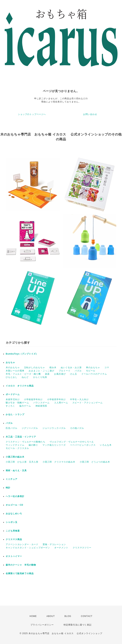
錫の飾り (33, 445)
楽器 (47, 374)
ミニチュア (12, 479)
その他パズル (77, 428)
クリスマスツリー (82, 548)
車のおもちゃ (93, 367)
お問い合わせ (90, 114)
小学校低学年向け (33, 399)
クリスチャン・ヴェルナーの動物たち (26, 442)
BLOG (68, 616)
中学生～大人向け (79, 399)
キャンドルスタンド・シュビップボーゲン (28, 548)
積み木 (53, 367)
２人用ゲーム (61, 403)
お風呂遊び (60, 374)
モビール (91, 371)
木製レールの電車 (15, 371)
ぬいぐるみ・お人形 (71, 367)
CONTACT (87, 616)
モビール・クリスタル (17, 448)
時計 (8, 488)
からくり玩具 (40, 377)
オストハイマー (14, 556)
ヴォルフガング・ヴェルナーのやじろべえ (72, 442)
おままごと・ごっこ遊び (41, 371)
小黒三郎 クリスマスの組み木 (59, 462)
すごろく (10, 406)
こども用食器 (13, 531)
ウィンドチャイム (15, 445)
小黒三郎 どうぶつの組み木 (95, 462)
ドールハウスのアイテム (94, 374)
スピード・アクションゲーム (88, 403)
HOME (33, 616)
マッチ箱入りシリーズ (54, 445)
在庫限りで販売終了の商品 (20, 573)
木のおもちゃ (13, 367)
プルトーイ (65, 371)
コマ (107, 367)
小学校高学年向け (56, 399)
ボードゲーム (13, 394)
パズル (78, 371)
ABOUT (51, 616)
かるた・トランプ (15, 414)
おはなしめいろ (14, 514)
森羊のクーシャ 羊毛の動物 (21, 565)
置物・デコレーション (54, 544)
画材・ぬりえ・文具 (16, 470)
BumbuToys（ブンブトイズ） (22, 354)
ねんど (25, 377)
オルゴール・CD (14, 505)
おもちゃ (10, 362)
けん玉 (74, 374)
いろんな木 (106, 445)
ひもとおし (12, 377)
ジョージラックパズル (54, 428)
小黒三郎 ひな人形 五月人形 (22, 462)
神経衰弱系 (41, 406)
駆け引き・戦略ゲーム (17, 403)
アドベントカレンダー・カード (22, 544)
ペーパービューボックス (83, 445)
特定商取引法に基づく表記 (78, 625)
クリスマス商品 (14, 539)
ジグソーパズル (30, 428)
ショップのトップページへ (32, 114)
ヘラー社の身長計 (15, 496)
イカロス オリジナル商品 (20, 386)
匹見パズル (12, 428)
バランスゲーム (41, 403)
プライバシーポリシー (42, 625)
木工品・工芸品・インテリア (21, 437)
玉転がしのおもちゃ (34, 367)
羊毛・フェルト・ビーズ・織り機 (23, 374)
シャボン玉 (12, 522)
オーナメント (61, 548)
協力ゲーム (25, 406)
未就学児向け (13, 399)
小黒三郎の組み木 (15, 457)
